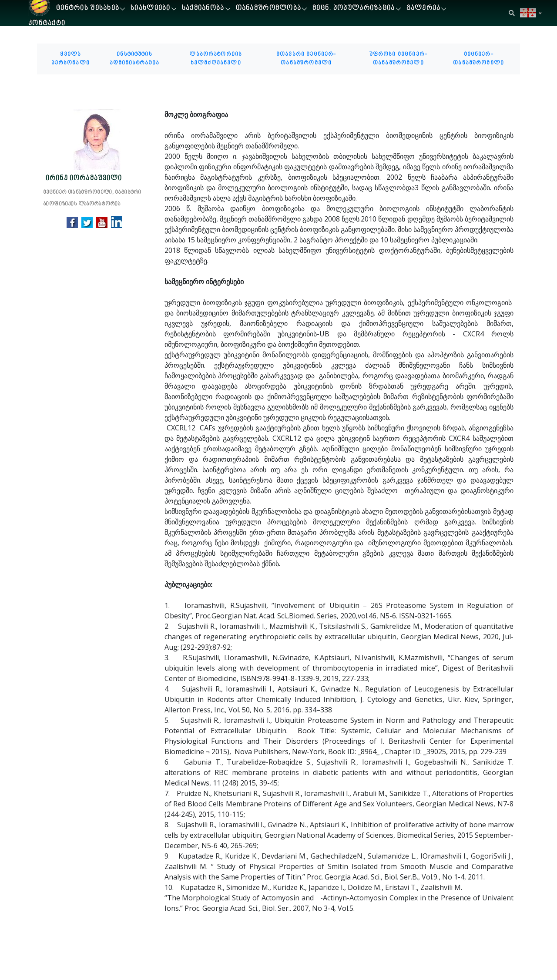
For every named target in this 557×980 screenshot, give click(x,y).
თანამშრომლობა (269, 8)
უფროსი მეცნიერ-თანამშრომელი (398, 59)
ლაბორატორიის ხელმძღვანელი (216, 59)
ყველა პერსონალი (71, 59)
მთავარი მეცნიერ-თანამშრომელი (306, 59)
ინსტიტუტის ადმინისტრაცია (135, 59)
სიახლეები (151, 8)
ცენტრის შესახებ (88, 8)
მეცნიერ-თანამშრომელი (478, 59)
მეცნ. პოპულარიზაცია (354, 8)
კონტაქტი (47, 24)
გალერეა (424, 8)
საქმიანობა (203, 8)
